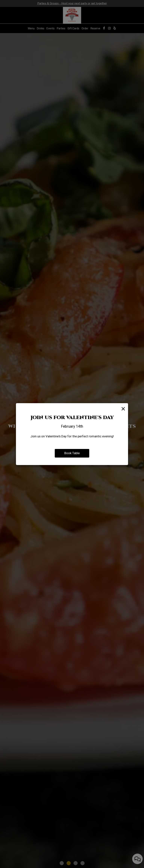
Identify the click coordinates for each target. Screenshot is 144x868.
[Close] (123, 409)
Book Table (72, 453)
